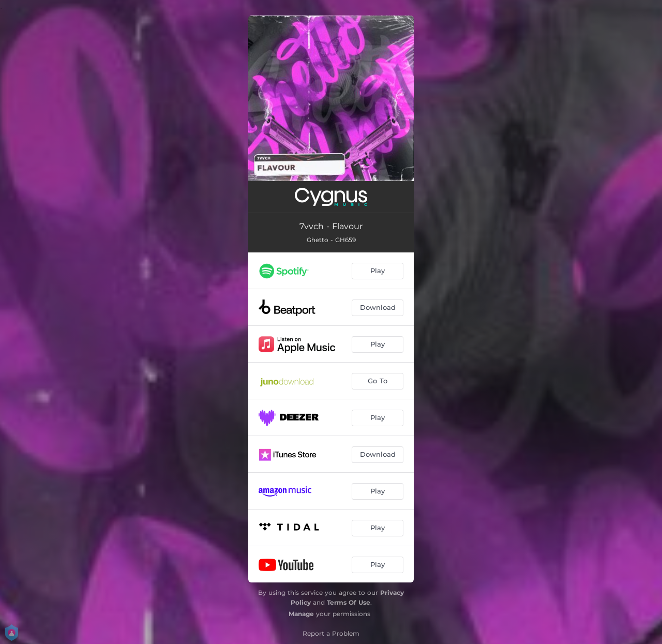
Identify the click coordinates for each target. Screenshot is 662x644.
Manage (301, 614)
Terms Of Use (349, 602)
